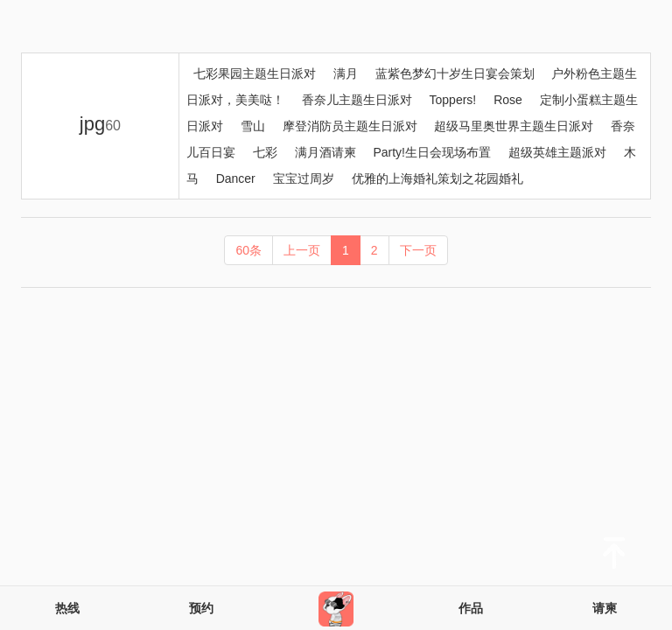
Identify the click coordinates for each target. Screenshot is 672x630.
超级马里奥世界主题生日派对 (514, 126)
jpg (100, 124)
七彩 (265, 152)
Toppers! (453, 100)
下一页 (418, 250)
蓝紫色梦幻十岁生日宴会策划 (455, 73)
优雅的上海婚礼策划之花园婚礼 (437, 178)
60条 (248, 250)
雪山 (253, 126)
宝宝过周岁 (304, 178)
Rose (508, 100)
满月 (346, 73)
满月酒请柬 (325, 152)
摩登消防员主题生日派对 (350, 126)
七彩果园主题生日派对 (255, 73)
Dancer (236, 178)
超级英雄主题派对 (557, 152)
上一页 (302, 250)
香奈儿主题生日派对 (357, 100)
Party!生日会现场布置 (432, 152)
